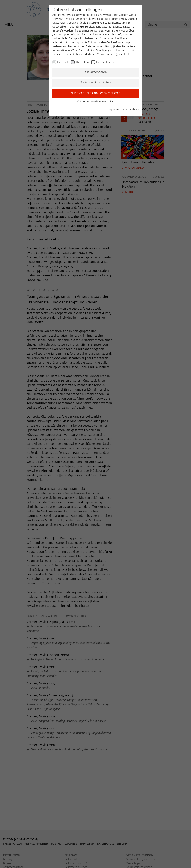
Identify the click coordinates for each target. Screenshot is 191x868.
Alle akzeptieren (96, 72)
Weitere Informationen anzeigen (95, 101)
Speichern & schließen (95, 83)
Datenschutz (131, 110)
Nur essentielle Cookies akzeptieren (96, 93)
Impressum (114, 110)
